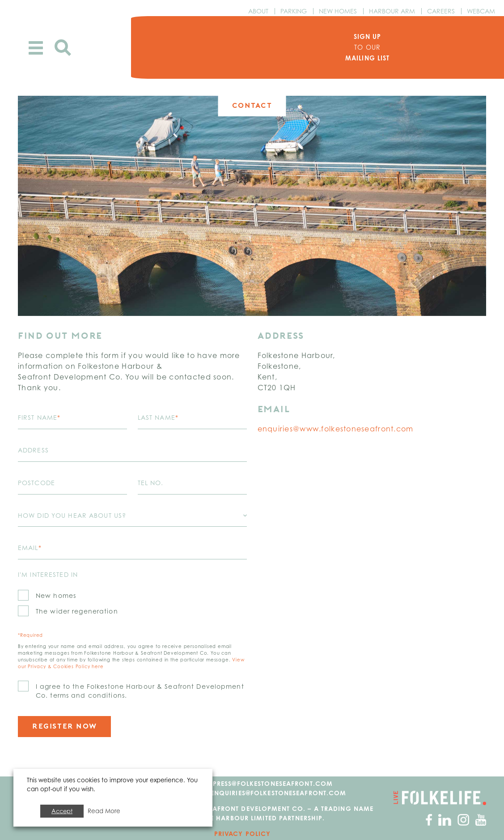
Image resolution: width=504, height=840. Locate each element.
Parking (294, 11)
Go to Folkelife (440, 798)
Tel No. (151, 483)
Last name (158, 417)
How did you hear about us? (72, 515)
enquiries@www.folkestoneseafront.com (336, 429)
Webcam (481, 11)
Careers (441, 11)
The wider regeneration (77, 611)
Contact (252, 105)
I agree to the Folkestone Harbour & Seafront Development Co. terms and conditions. (140, 691)
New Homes (338, 11)
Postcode (36, 483)
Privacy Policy (243, 834)
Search (63, 48)
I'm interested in (48, 574)
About (258, 11)
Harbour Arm (392, 11)
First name (39, 417)
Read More (104, 811)
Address (33, 450)
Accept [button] (62, 811)
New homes (56, 595)
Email (30, 548)
